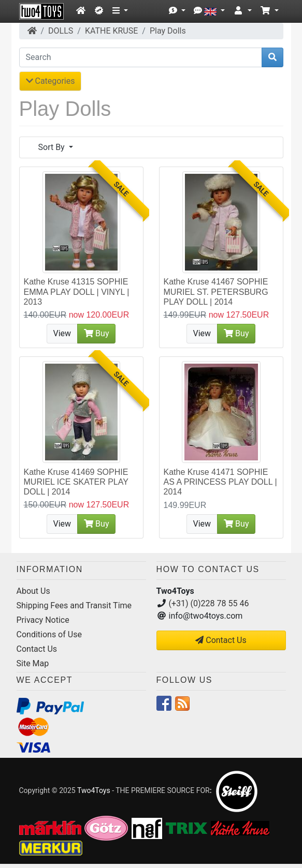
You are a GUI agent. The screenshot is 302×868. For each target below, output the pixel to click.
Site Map (33, 663)
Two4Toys (94, 790)
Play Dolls (168, 31)
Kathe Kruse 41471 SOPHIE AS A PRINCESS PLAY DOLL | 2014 (220, 482)
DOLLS (61, 31)
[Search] (141, 57)
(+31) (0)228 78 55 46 (209, 603)
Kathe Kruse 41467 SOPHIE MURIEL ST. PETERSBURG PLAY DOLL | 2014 (216, 291)
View (62, 333)
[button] (120, 11)
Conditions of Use (49, 634)
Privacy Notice (43, 620)
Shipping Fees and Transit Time (74, 605)
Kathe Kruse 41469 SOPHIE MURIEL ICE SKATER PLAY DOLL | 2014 (76, 482)
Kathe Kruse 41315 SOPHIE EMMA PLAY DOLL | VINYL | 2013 (77, 291)
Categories (51, 81)
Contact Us (37, 649)
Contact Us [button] (221, 640)
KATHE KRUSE (111, 31)
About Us (33, 591)
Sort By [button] (53, 147)
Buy (96, 333)
